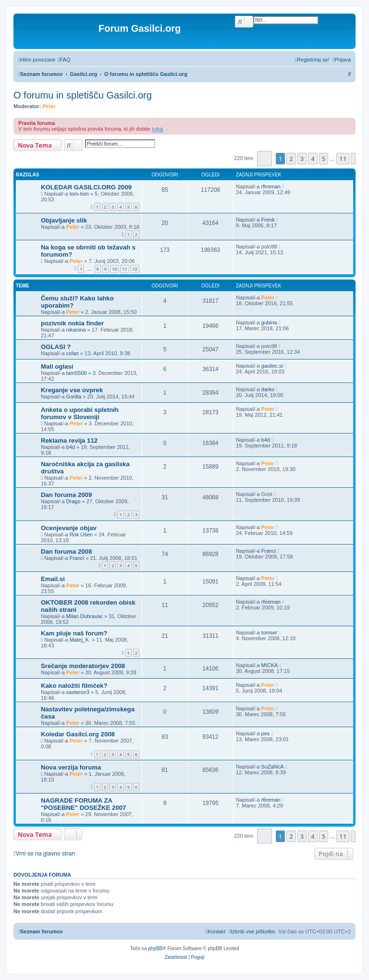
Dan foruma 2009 (66, 495)
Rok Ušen (81, 534)
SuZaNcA (273, 767)
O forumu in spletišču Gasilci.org (83, 95)
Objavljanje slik (64, 220)
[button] (264, 158)
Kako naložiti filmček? (74, 686)
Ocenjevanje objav (69, 528)
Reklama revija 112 (69, 440)
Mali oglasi (57, 366)
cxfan (73, 353)
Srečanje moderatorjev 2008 (83, 666)
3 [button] (302, 159)
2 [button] (291, 159)
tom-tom (79, 194)
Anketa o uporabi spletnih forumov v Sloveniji (80, 413)
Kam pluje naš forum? (74, 633)
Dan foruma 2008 (66, 552)
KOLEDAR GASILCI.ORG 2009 (86, 187)
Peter (49, 106)
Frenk (268, 220)
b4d (71, 447)
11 (124, 269)
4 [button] (313, 159)
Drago (74, 501)
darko (268, 389)
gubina (269, 323)
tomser (270, 633)
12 (135, 269)
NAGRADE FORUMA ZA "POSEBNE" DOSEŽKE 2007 (83, 804)
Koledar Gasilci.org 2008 (78, 734)
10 (114, 269)
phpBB (155, 949)
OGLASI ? (56, 347)
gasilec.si (272, 366)
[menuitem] (64, 60)
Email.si (53, 579)
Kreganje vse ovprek (72, 390)
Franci (77, 558)
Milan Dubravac (85, 616)
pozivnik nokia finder (72, 323)
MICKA (270, 665)
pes (266, 733)
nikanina (76, 330)
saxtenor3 (78, 692)
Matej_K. (80, 640)
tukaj (157, 129)
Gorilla (74, 397)
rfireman (271, 186)
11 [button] (343, 159)
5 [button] (324, 159)
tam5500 (77, 373)
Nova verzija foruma (71, 767)
